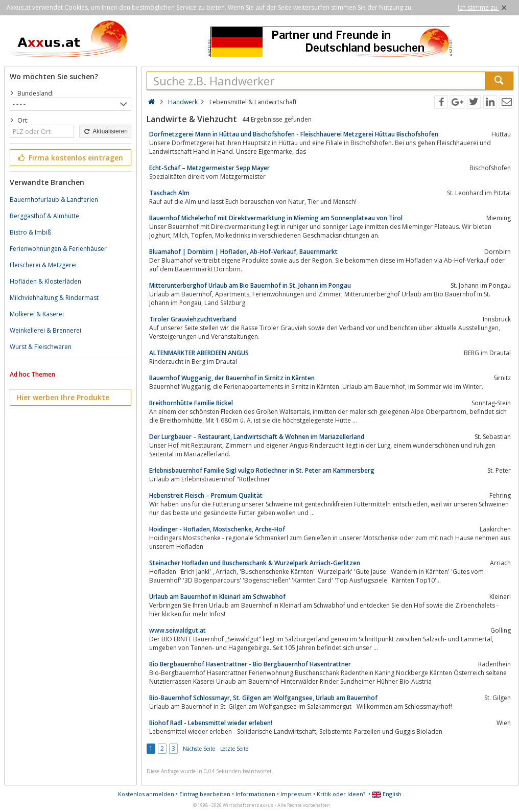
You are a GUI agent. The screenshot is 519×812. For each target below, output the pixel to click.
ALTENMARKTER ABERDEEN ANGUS (199, 353)
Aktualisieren (105, 131)
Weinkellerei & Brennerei (45, 330)
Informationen (255, 794)
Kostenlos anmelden (146, 794)
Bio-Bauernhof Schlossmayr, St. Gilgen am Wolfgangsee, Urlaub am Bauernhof (263, 698)
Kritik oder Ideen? (341, 794)
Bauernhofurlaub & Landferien (54, 200)
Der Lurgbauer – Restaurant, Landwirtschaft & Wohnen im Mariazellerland (257, 437)
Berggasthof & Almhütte (44, 216)
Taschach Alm (169, 193)
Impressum (296, 794)
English (387, 794)
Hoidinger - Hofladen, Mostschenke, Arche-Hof (217, 529)
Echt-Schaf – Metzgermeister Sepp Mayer (209, 168)
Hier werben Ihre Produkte (63, 397)
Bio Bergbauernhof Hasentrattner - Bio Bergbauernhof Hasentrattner (250, 664)
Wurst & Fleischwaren (41, 347)
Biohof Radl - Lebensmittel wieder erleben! (211, 723)
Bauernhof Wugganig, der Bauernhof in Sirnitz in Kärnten (232, 378)
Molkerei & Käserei (37, 314)
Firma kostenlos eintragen (70, 158)
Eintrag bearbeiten (205, 794)
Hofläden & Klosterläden (45, 281)
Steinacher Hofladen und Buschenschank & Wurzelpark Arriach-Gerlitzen (255, 563)
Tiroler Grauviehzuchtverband (193, 319)
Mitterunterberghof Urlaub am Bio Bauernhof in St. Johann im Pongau (250, 285)
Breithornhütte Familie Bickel (191, 403)
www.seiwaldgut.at (178, 630)
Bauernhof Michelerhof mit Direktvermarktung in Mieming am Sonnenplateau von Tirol (276, 218)
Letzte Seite (234, 749)
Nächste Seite (199, 749)
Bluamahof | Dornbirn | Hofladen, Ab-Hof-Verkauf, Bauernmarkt (243, 252)
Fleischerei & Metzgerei (43, 265)
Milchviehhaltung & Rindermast (54, 298)
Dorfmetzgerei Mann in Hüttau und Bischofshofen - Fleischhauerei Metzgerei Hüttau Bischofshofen (294, 134)
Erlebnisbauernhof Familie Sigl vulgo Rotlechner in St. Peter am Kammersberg (262, 470)
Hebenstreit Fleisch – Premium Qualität (206, 495)
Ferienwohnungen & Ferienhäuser (58, 249)
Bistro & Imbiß (30, 232)
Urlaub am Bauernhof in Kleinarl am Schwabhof (217, 597)
